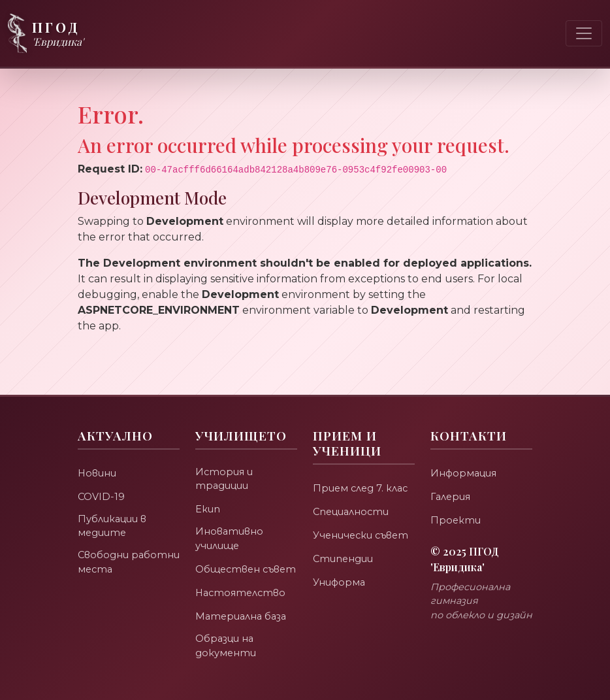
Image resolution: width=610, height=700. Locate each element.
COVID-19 (102, 478)
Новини (97, 455)
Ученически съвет (363, 517)
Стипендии (344, 540)
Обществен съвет (229, 560)
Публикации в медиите (113, 508)
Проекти (456, 502)
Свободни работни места (122, 546)
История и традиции (225, 461)
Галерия (452, 478)
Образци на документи (226, 645)
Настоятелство (242, 591)
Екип (208, 492)
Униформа (340, 564)
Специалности (352, 493)
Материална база (243, 615)
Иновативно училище (230, 523)
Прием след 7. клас (362, 470)
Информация (465, 455)
